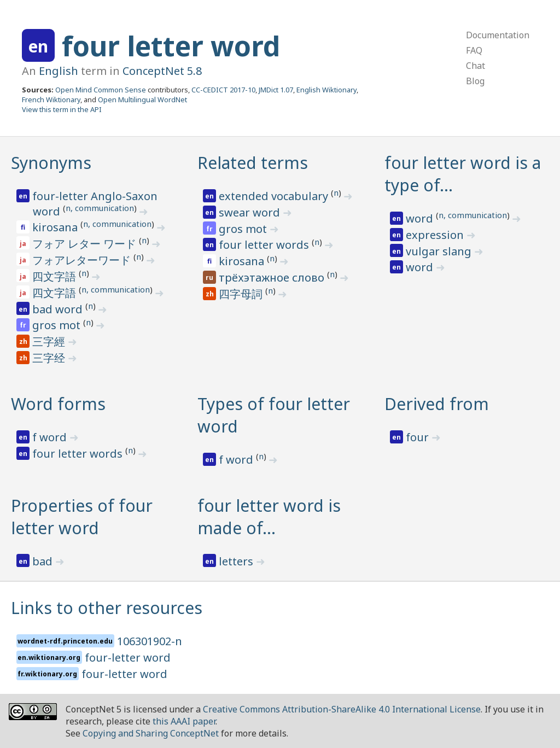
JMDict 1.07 (276, 90)
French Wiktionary (51, 100)
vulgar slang (440, 251)
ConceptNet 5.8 (162, 71)
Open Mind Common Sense (101, 90)
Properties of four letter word (82, 517)
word (421, 218)
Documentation (498, 35)
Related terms (253, 163)
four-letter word (128, 658)
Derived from (437, 404)
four (419, 437)
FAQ (474, 50)
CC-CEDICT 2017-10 (223, 90)
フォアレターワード (83, 260)
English (59, 71)
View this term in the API (62, 109)
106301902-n (150, 641)
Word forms (58, 404)
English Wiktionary (326, 90)
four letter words (265, 245)
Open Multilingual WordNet (142, 100)
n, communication (100, 208)
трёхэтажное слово (273, 277)
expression (436, 235)
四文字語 (56, 276)
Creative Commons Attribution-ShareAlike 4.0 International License (342, 709)
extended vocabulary (275, 196)
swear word (251, 212)
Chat (476, 66)
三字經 (50, 341)
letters (237, 561)
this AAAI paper (184, 721)
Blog (475, 81)
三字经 (50, 358)
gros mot (58, 325)
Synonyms (51, 163)
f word (51, 437)
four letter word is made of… (269, 517)
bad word (59, 309)
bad (44, 561)
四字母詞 (242, 294)
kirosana (56, 227)
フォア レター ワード (86, 244)
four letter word (171, 46)
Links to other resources (107, 608)
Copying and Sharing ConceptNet (151, 733)
